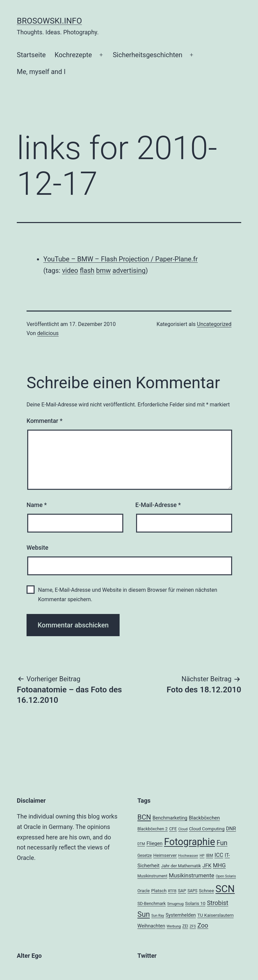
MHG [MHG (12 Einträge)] (219, 865)
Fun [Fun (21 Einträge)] (222, 843)
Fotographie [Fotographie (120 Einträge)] (189, 842)
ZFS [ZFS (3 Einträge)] (193, 926)
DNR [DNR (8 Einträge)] (231, 829)
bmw (103, 270)
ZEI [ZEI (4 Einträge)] (185, 926)
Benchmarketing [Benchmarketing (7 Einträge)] (170, 818)
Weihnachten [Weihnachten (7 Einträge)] (151, 926)
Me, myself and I (41, 72)
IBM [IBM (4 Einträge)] (209, 856)
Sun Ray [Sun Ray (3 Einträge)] (158, 916)
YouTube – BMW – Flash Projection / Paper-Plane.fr (121, 259)
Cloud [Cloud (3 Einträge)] (183, 829)
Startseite (31, 55)
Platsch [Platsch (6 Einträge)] (159, 891)
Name (37, 505)
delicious (48, 333)
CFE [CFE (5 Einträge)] (173, 829)
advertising (129, 270)
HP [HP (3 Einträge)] (202, 856)
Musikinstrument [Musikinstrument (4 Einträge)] (152, 876)
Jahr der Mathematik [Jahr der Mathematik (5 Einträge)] (181, 866)
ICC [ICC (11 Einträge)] (219, 855)
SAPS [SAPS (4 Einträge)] (192, 891)
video (70, 270)
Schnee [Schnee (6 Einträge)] (206, 891)
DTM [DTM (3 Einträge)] (141, 844)
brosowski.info (49, 21)
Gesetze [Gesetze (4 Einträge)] (145, 856)
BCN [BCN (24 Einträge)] (144, 817)
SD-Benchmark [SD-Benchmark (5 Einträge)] (152, 903)
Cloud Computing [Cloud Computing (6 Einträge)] (207, 829)
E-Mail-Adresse (158, 505)
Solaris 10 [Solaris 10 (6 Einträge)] (195, 903)
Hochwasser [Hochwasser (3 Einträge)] (188, 856)
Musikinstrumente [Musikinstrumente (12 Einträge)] (191, 875)
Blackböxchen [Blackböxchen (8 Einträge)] (204, 818)
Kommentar (45, 421)
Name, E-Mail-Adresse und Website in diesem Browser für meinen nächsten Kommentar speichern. (127, 594)
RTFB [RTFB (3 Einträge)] (172, 891)
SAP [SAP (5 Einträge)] (182, 891)
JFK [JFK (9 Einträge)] (207, 866)
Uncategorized (214, 324)
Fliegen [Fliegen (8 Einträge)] (155, 843)
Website (37, 548)
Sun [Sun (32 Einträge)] (144, 914)
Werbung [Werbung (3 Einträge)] (174, 926)
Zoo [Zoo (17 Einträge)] (203, 925)
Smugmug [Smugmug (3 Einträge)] (176, 904)
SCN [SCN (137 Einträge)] (225, 889)
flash (87, 270)
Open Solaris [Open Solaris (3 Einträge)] (226, 876)
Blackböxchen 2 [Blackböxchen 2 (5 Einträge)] (153, 829)
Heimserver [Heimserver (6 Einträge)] (165, 855)
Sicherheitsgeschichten (148, 55)
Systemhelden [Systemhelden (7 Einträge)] (181, 915)
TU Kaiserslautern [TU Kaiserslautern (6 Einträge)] (215, 915)
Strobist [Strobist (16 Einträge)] (218, 903)
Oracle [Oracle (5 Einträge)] (144, 891)
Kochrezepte (73, 55)
